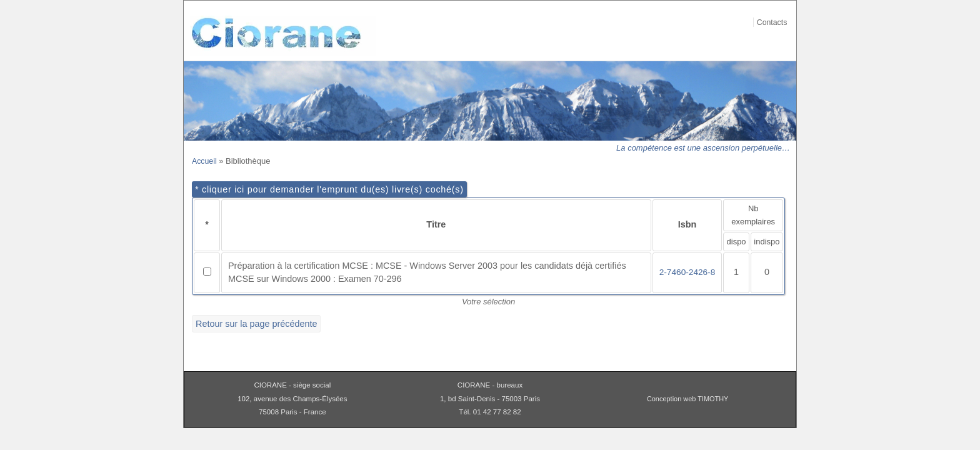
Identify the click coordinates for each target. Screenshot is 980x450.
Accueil (204, 161)
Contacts (772, 22)
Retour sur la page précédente (256, 324)
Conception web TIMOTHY (688, 399)
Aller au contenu (783, 8)
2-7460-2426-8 (687, 272)
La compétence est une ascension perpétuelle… (703, 148)
